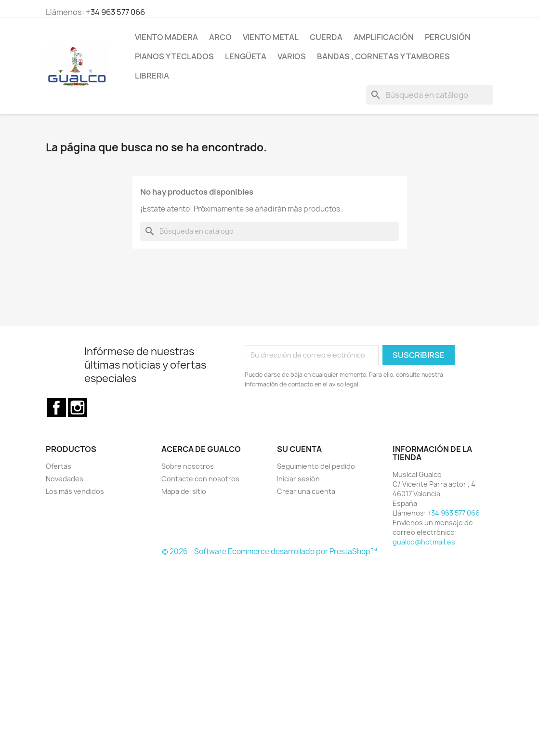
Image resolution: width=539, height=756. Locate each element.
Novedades (65, 479)
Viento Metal (271, 37)
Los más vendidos (75, 491)
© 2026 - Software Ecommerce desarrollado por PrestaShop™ (269, 551)
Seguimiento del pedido (316, 466)
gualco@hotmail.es (424, 542)
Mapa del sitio (184, 491)
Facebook (56, 408)
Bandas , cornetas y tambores (383, 56)
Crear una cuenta (306, 491)
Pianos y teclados (174, 56)
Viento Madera (166, 37)
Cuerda (326, 37)
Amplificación (384, 37)
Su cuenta (299, 449)
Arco (220, 37)
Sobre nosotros (188, 466)
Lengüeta (246, 56)
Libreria (152, 76)
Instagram (78, 408)
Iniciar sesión (298, 479)
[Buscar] (430, 95)
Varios (292, 56)
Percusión (448, 37)
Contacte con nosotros (200, 479)
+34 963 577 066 (115, 12)
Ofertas (59, 466)
